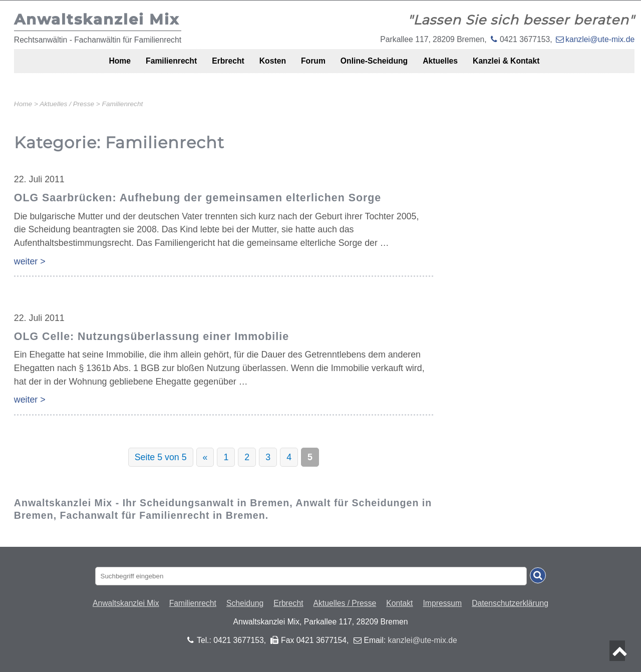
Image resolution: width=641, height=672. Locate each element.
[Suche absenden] (538, 575)
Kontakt (399, 603)
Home (92, 66)
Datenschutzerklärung (510, 603)
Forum (314, 66)
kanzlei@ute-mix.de (600, 39)
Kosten (267, 66)
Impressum (443, 603)
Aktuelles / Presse (345, 603)
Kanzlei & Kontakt (532, 66)
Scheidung (245, 603)
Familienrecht (151, 66)
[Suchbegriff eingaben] (311, 576)
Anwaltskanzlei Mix (126, 603)
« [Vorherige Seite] (205, 457)
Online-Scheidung (383, 66)
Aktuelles (458, 66)
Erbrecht (216, 66)
